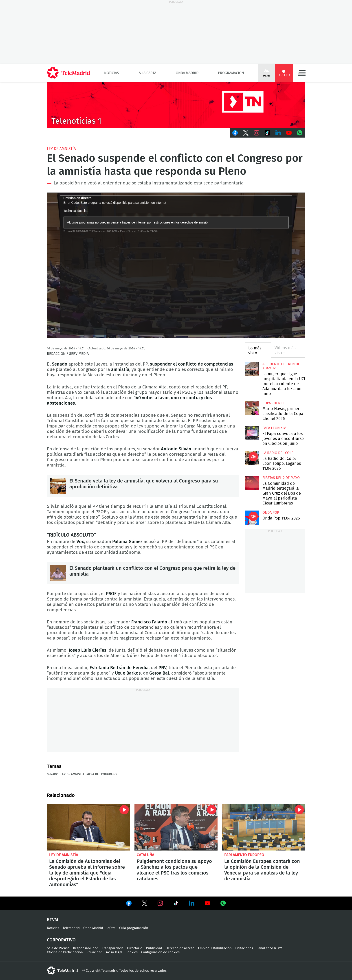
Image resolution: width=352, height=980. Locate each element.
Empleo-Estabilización (215, 948)
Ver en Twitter (145, 904)
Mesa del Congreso (102, 774)
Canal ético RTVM (269, 948)
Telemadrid (71, 928)
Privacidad (94, 952)
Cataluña (145, 855)
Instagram (257, 133)
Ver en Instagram (160, 903)
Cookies (132, 952)
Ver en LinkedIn (192, 903)
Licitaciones (244, 948)
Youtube (289, 133)
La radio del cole (278, 453)
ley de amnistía (61, 149)
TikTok (267, 133)
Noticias (112, 73)
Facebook (235, 133)
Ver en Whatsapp (223, 903)
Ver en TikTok (176, 904)
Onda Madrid (187, 73)
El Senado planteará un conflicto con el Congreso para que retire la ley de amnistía (58, 573)
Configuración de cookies (160, 952)
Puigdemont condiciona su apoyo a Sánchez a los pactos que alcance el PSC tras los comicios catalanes (176, 827)
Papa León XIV (274, 428)
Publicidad (154, 948)
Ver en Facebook (129, 904)
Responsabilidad (86, 948)
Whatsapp (300, 133)
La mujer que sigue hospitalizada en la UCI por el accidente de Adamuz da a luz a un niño (252, 369)
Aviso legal (114, 952)
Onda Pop (271, 513)
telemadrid (62, 971)
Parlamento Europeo (244, 855)
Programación (231, 73)
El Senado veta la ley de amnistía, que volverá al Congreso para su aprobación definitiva (58, 486)
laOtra (111, 928)
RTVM (53, 920)
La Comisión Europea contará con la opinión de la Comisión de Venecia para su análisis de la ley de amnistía (264, 827)
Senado (53, 774)
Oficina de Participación (65, 952)
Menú (302, 73)
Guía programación (134, 928)
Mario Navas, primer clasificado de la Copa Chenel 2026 (252, 408)
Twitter (246, 133)
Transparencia (113, 948)
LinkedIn (278, 133)
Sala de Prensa (58, 948)
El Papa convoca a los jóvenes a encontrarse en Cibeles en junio (252, 433)
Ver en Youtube (207, 903)
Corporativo (61, 940)
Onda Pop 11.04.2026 (252, 518)
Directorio (135, 948)
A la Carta (147, 73)
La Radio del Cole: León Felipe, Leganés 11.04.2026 (252, 458)
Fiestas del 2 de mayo (281, 478)
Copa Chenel (273, 403)
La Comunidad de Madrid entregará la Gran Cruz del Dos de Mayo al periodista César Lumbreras (252, 483)
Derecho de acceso (180, 948)
